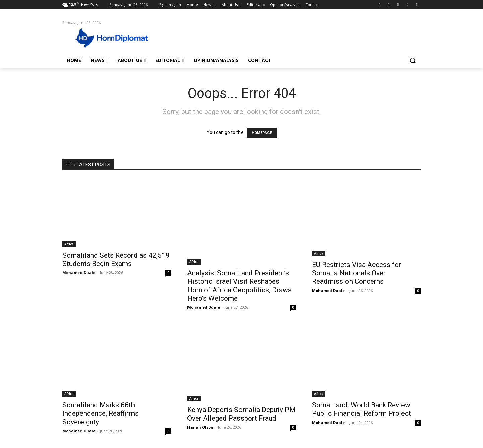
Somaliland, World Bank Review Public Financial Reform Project (361, 409)
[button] (413, 60)
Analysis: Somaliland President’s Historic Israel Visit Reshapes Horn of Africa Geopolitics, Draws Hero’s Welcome (239, 286)
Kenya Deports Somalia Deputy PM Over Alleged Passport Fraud (241, 414)
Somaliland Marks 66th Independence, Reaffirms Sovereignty (100, 413)
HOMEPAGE (262, 133)
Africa (69, 244)
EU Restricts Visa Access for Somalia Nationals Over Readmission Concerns (357, 273)
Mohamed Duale (79, 273)
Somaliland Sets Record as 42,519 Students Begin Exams (116, 260)
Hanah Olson (200, 427)
